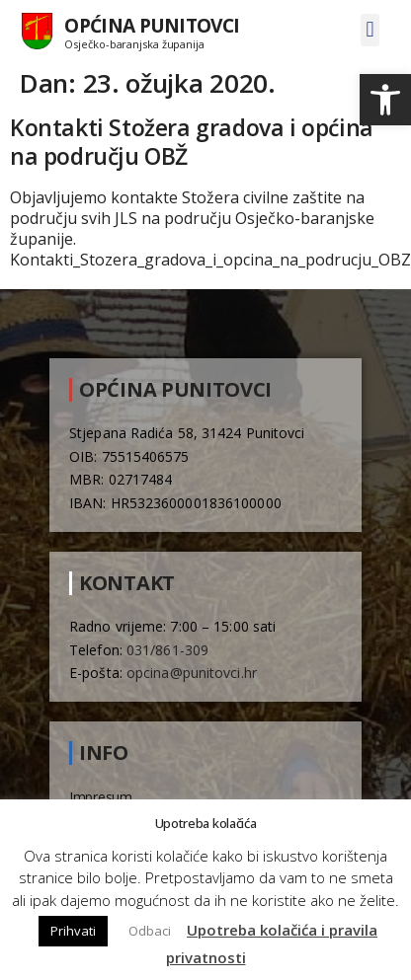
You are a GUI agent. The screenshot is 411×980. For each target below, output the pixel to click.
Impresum (101, 797)
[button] (385, 100)
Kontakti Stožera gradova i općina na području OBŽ (192, 142)
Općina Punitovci (152, 25)
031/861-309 (167, 650)
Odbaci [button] (150, 931)
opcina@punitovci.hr (192, 673)
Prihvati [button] (73, 931)
